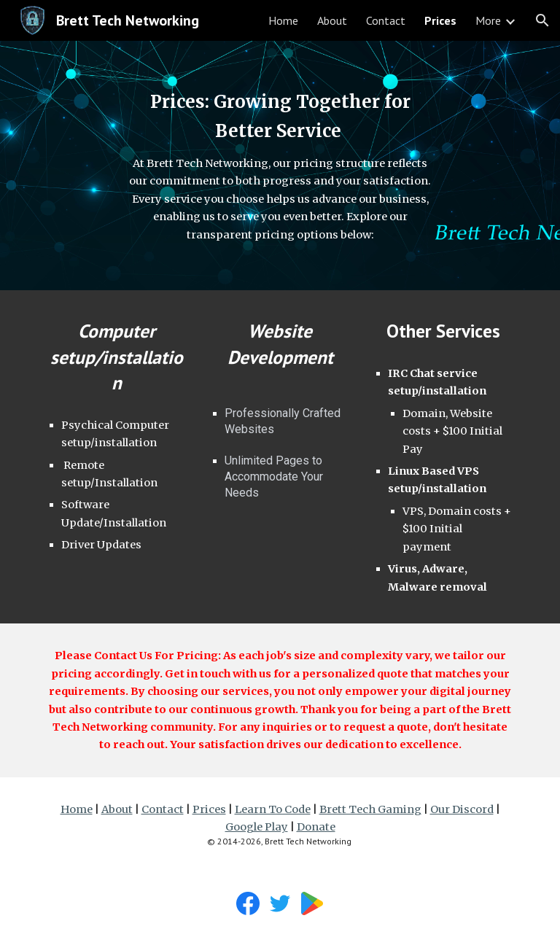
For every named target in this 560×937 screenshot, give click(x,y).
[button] (542, 20)
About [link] (332, 20)
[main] (280, 166)
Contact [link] (386, 20)
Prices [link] (440, 20)
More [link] (488, 20)
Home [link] (283, 20)
